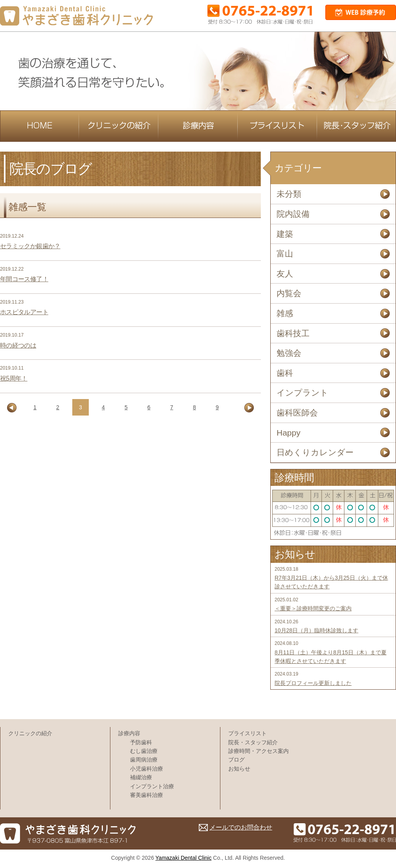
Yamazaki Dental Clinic (184, 858)
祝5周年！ (14, 378)
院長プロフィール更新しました (313, 683)
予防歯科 (141, 742)
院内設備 (293, 214)
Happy (289, 433)
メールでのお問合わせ (241, 827)
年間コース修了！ (24, 279)
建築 (285, 234)
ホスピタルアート (24, 312)
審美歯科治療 (147, 795)
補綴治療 (141, 777)
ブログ (236, 760)
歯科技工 (293, 333)
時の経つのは (18, 345)
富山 (285, 254)
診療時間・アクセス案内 (258, 751)
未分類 (289, 194)
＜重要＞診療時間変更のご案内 (313, 608)
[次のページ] (249, 408)
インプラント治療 (152, 786)
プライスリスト (247, 733)
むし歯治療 (144, 751)
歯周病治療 (144, 760)
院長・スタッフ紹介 (253, 742)
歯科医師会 (297, 413)
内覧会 (289, 293)
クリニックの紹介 (30, 733)
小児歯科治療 (147, 769)
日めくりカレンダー (315, 452)
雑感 (285, 313)
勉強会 (289, 353)
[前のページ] (12, 408)
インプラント (302, 393)
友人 (285, 274)
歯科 (285, 373)
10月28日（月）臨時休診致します (316, 630)
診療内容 (129, 733)
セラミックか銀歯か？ (30, 246)
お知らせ (239, 769)
